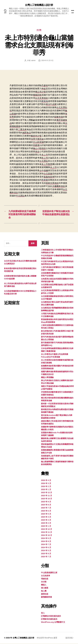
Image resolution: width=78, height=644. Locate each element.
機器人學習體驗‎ (47, 378)
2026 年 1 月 (46, 490)
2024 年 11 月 (47, 533)
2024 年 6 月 (46, 548)
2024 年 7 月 (46, 545)
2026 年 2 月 (46, 487)
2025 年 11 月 (47, 496)
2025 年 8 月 (46, 505)
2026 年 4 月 (46, 481)
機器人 (44, 585)
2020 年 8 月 (46, 554)
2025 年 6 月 (46, 511)
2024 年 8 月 (46, 542)
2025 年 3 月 (46, 520)
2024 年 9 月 (46, 539)
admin (33, 61)
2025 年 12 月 (47, 493)
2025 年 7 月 (46, 508)
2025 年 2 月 (46, 523)
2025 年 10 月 (47, 499)
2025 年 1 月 (46, 527)
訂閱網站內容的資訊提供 (51, 616)
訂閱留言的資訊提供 (49, 619)
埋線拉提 (45, 579)
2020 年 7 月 (46, 557)
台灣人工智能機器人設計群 (39, 5)
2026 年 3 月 (46, 484)
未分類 (39, 30)
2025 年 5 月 (46, 514)
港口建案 (45, 588)
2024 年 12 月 (47, 530)
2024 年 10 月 (47, 536)
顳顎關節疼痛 (46, 597)
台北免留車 (46, 576)
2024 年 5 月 (46, 551)
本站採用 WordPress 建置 (47, 638)
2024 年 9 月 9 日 (47, 61)
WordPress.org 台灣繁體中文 (53, 623)
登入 (43, 613)
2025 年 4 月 (46, 517)
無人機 (44, 591)
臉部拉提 (45, 594)
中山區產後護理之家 (49, 573)
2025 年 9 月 (46, 502)
